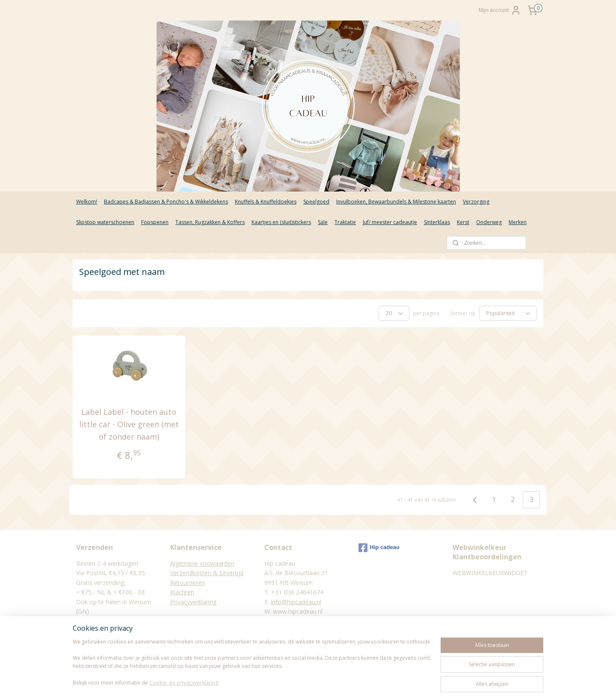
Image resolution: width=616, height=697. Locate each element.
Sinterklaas (437, 222)
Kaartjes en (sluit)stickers (281, 222)
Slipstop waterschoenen (105, 222)
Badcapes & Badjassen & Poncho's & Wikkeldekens (166, 202)
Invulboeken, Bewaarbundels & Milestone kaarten (396, 202)
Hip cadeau (379, 548)
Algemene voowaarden (202, 563)
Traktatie (345, 222)
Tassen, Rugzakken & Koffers (210, 222)
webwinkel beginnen (323, 681)
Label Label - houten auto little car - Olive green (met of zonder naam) (129, 424)
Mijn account (500, 10)
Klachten (182, 592)
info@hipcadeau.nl (296, 602)
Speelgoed (316, 202)
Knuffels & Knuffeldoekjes (266, 202)
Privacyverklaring (193, 602)
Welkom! (87, 202)
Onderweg (489, 222)
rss (291, 681)
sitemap (273, 681)
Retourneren (188, 583)
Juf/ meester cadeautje (390, 222)
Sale (323, 222)
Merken (518, 222)
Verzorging (476, 202)
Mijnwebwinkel (398, 681)
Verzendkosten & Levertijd (207, 573)
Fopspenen (155, 222)
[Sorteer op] (508, 313)
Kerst (463, 222)
